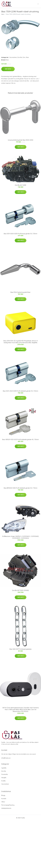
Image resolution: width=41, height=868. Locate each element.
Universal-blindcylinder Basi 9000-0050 (21, 140)
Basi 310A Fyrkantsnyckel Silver (20, 292)
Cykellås (4, 768)
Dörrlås (20, 57)
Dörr (24, 57)
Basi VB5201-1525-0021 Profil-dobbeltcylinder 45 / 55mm (20, 439)
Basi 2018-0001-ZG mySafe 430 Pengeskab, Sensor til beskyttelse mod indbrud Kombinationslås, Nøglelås (21, 342)
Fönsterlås (5, 774)
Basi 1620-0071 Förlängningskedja (20, 649)
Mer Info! (8, 69)
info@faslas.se (6, 758)
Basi (27, 57)
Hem (3, 14)
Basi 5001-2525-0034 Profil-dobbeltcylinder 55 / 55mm (20, 391)
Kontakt (4, 799)
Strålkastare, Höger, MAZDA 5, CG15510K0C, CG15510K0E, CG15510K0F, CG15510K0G (21, 537)
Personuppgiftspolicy (8, 805)
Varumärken (13, 57)
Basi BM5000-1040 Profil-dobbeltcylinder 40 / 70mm (21, 488)
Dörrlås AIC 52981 (21, 185)
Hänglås (4, 778)
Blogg (3, 795)
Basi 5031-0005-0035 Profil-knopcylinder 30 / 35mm (20, 234)
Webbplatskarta (6, 808)
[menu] (38, 4)
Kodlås (3, 781)
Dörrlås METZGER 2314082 (20, 590)
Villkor (3, 802)
